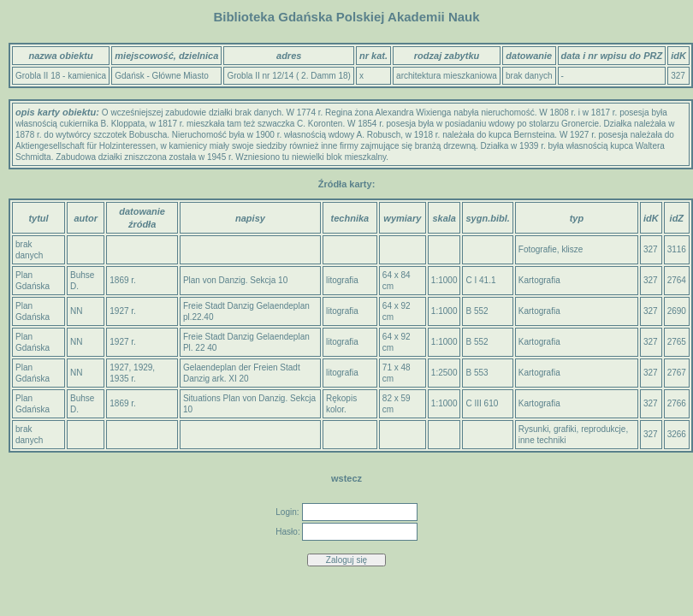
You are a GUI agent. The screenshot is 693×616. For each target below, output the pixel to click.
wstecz (346, 478)
